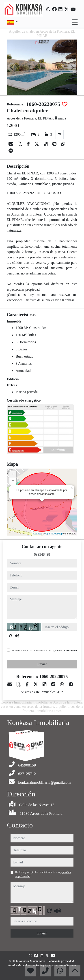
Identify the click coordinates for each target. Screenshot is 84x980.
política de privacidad (66, 650)
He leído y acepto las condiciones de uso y (44, 650)
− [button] (13, 481)
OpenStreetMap (54, 534)
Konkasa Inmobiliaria (32, 961)
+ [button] (13, 475)
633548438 (42, 554)
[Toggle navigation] (75, 22)
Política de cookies (20, 965)
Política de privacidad (61, 961)
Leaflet (37, 534)
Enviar (42, 664)
